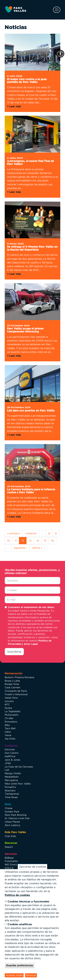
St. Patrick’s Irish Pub (17, 818)
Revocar (31, 975)
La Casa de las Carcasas (19, 767)
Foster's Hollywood (16, 694)
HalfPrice (10, 756)
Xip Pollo (10, 739)
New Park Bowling (16, 815)
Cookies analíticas (20, 924)
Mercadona (11, 780)
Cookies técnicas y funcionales (28, 901)
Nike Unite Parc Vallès (18, 784)
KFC (7, 704)
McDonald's (12, 715)
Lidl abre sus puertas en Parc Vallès (31, 410)
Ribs (7, 725)
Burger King (12, 684)
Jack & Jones (12, 760)
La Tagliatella (12, 711)
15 (45, 541)
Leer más (15, 106)
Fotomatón (11, 861)
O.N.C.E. (9, 868)
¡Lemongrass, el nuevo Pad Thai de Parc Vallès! (31, 162)
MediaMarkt (12, 777)
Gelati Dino (11, 698)
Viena (8, 735)
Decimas (10, 749)
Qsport (9, 847)
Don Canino (12, 753)
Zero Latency (13, 825)
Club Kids (10, 836)
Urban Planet (12, 822)
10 (8, 541)
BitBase (9, 858)
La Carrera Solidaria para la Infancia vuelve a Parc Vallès (31, 491)
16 (53, 541)
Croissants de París (16, 691)
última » (37, 548)
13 (30, 541)
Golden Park (12, 812)
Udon (8, 732)
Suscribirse (14, 652)
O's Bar (9, 718)
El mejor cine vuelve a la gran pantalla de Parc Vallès (27, 81)
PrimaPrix (10, 787)
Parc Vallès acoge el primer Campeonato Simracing (25, 330)
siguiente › (20, 548)
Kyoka (8, 708)
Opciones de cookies (33, 867)
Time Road (11, 797)
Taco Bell (10, 728)
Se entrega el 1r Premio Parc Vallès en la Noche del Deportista (32, 248)
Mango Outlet (13, 773)
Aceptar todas (14, 975)
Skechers (10, 791)
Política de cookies (17, 895)
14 (38, 541)
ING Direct (11, 865)
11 (16, 541)
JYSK (8, 763)
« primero (14, 533)
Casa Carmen (12, 687)
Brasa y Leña (12, 681)
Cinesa (9, 808)
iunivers (9, 701)
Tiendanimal (12, 794)
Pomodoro (11, 722)
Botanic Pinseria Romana (19, 677)
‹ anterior (31, 533)
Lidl (7, 770)
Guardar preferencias (20, 965)
